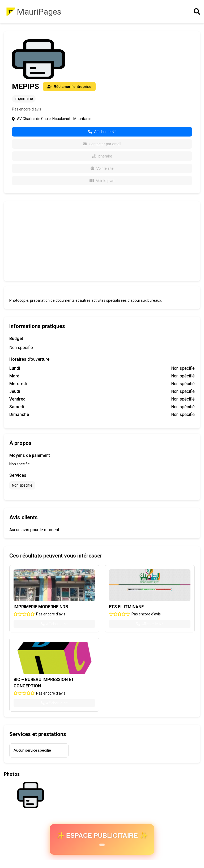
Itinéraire (102, 156)
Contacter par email (102, 144)
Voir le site (102, 168)
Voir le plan (102, 181)
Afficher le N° (102, 132)
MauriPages (39, 12)
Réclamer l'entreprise (69, 87)
